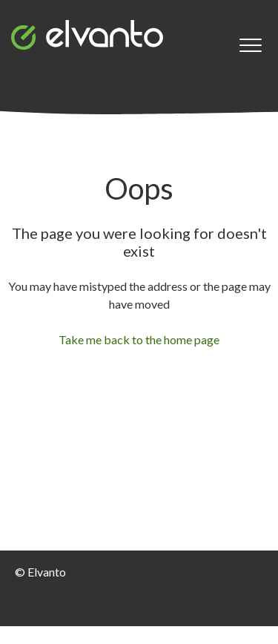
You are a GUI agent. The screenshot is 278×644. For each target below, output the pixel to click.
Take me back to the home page (139, 339)
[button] (250, 46)
